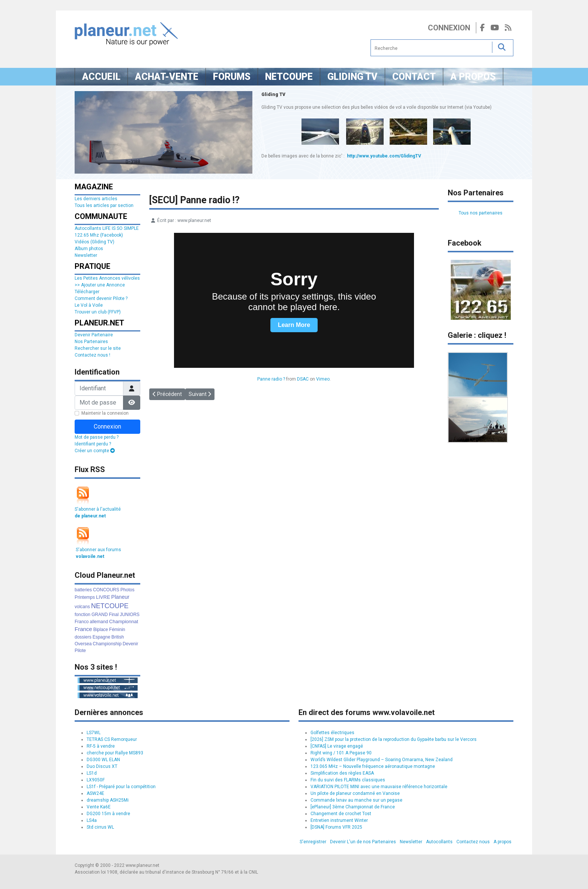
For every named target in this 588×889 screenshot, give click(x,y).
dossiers (83, 637)
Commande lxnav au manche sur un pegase (356, 800)
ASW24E (95, 793)
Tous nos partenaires (481, 213)
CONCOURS (106, 590)
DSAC (303, 379)
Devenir (130, 644)
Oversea (83, 644)
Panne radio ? (271, 379)
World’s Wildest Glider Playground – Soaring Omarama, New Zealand (382, 760)
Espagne (101, 637)
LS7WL (94, 733)
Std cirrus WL (100, 827)
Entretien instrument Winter (339, 820)
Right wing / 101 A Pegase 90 (341, 753)
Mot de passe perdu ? (97, 437)
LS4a (92, 820)
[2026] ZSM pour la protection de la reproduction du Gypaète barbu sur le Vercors (394, 739)
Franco (82, 622)
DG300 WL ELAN (103, 760)
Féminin (117, 630)
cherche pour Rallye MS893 (115, 753)
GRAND (100, 615)
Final (114, 615)
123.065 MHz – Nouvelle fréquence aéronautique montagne (373, 766)
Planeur (120, 597)
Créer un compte (95, 451)
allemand (99, 622)
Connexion (449, 28)
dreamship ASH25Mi (108, 800)
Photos (127, 590)
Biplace (101, 630)
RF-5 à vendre (101, 746)
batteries (83, 590)
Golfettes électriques (332, 733)
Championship (107, 644)
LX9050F (96, 780)
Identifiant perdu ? (93, 444)
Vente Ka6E (99, 807)
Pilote (80, 651)
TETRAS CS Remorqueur (112, 739)
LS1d (92, 773)
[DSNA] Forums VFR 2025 (336, 827)
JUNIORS (130, 615)
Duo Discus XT (102, 766)
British (118, 637)
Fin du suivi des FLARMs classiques (348, 780)
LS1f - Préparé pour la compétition (121, 787)
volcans (82, 607)
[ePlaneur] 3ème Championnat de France (353, 807)
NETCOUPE (110, 606)
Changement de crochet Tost (341, 814)
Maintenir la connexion (105, 413)
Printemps (85, 597)
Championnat (124, 621)
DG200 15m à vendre (108, 814)
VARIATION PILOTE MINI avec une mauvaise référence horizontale (379, 787)
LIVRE (103, 597)
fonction (82, 615)
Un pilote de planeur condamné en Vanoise (355, 793)
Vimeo (323, 379)
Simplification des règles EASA (342, 773)
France (83, 629)
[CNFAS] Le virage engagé (337, 746)
